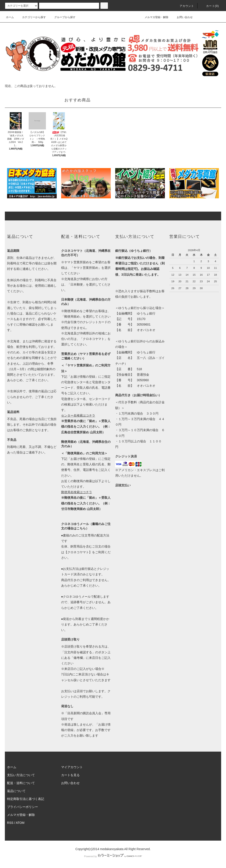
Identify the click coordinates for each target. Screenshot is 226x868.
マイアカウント (72, 767)
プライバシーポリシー (23, 807)
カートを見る (70, 775)
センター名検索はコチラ (78, 415)
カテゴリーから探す (31, 17)
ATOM (20, 823)
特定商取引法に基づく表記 (26, 799)
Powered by (113, 856)
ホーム (10, 17)
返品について (16, 791)
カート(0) (210, 6)
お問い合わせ (182, 17)
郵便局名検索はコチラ (77, 492)
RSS (10, 823)
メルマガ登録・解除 (154, 17)
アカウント (184, 6)
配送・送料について (21, 783)
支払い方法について (21, 775)
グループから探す (62, 17)
